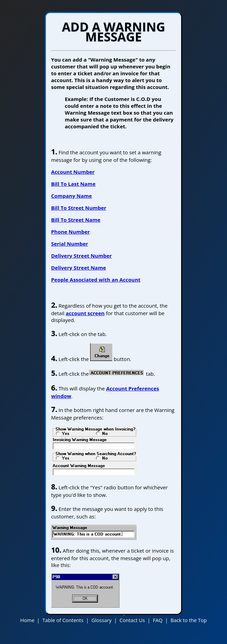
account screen (85, 313)
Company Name (71, 196)
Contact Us (132, 620)
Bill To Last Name (73, 184)
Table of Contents (63, 620)
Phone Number (70, 232)
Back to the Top (189, 620)
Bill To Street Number (79, 208)
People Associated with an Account (96, 280)
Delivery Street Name (78, 268)
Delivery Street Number (81, 256)
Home (27, 620)
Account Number (73, 172)
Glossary (102, 620)
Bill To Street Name (76, 220)
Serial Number (70, 244)
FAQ (157, 620)
